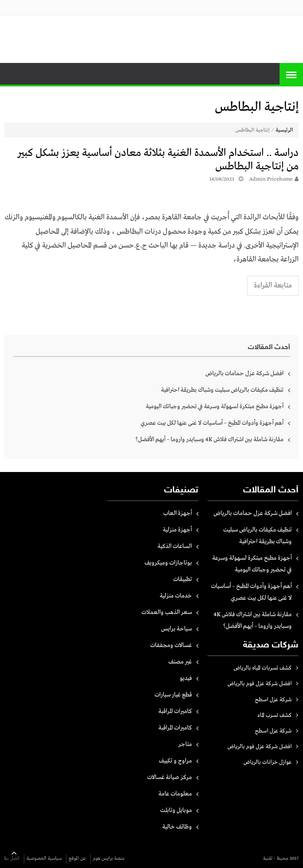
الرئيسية (284, 130)
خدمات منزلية (176, 596)
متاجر (185, 744)
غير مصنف (180, 662)
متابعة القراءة (273, 285)
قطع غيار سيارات (173, 695)
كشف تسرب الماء (275, 715)
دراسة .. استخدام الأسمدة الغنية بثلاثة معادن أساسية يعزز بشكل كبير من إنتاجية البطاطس (158, 160)
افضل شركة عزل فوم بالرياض (260, 684)
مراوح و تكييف (175, 761)
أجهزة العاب (178, 513)
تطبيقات (183, 579)
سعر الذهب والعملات (167, 612)
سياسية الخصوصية (44, 858)
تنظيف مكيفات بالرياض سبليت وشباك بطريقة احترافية (222, 390)
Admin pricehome (271, 179)
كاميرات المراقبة (175, 711)
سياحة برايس (176, 629)
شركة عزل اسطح (273, 700)
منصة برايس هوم (109, 858)
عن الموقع (77, 858)
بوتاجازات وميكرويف (168, 563)
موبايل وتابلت (176, 810)
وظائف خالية (177, 827)
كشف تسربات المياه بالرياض (263, 668)
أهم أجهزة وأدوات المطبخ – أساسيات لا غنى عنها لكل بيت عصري (212, 423)
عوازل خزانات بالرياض (268, 762)
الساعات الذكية (175, 546)
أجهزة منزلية (177, 530)
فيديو (186, 678)
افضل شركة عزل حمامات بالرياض (244, 373)
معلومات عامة (175, 794)
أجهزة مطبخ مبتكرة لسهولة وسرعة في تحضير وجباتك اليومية (215, 406)
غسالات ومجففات (171, 645)
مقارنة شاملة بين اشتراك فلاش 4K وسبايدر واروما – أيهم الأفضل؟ (209, 439)
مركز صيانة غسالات (170, 777)
